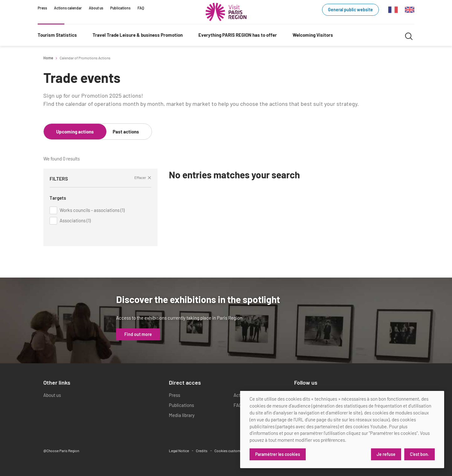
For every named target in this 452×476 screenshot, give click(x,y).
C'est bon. (420, 454)
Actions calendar (68, 8)
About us (96, 8)
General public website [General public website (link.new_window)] (350, 10)
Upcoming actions (75, 132)
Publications (120, 8)
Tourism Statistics (57, 35)
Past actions (126, 132)
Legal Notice (179, 451)
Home (48, 58)
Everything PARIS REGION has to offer (238, 35)
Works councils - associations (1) (92, 210)
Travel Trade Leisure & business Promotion (138, 35)
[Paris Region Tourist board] (226, 12)
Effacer (143, 177)
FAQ (141, 8)
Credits (202, 451)
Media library (182, 415)
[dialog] (342, 430)
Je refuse (386, 454)
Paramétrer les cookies (278, 454)
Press (42, 8)
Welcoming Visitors (313, 35)
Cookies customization (233, 451)
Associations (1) (75, 220)
